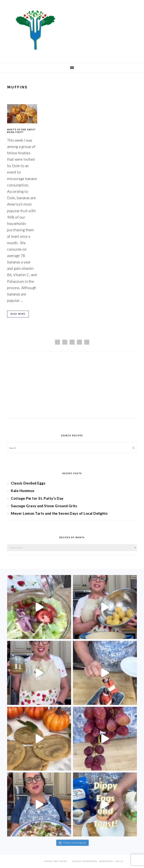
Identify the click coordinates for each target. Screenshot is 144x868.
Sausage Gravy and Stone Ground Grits (44, 506)
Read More (18, 314)
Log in (119, 861)
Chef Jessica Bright (72, 30)
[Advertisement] (72, 388)
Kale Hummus (23, 491)
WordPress (106, 861)
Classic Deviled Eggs (28, 483)
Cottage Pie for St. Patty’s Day (37, 498)
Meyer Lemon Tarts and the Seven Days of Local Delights (59, 513)
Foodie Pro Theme (56, 861)
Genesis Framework (85, 861)
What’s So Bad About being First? (21, 131)
